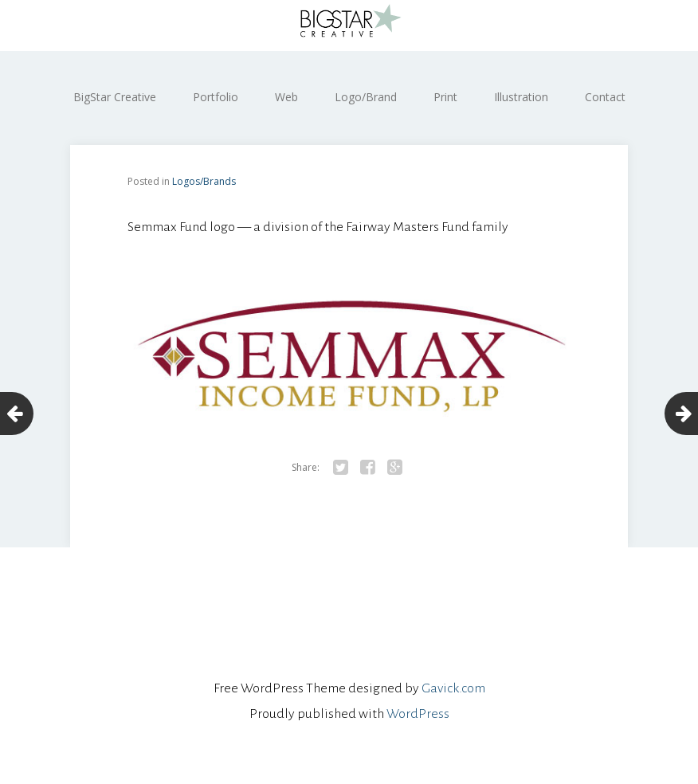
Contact (605, 97)
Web (286, 97)
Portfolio (216, 97)
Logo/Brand (366, 97)
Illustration (521, 97)
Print (445, 97)
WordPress (418, 714)
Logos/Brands (204, 181)
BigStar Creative (115, 97)
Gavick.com (453, 688)
